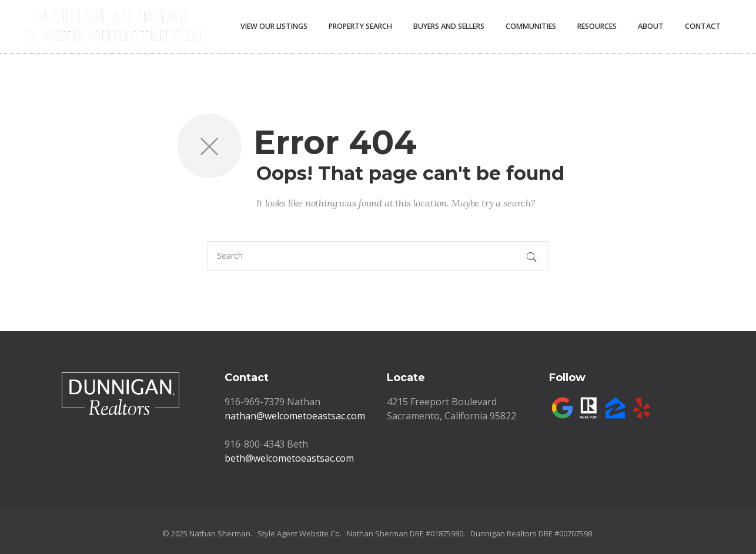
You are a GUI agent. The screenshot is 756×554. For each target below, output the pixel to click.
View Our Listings (274, 26)
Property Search (360, 26)
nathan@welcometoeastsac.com (295, 416)
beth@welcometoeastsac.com (289, 458)
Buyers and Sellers (449, 26)
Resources (597, 26)
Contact (703, 26)
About (651, 26)
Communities (531, 26)
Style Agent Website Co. (300, 533)
